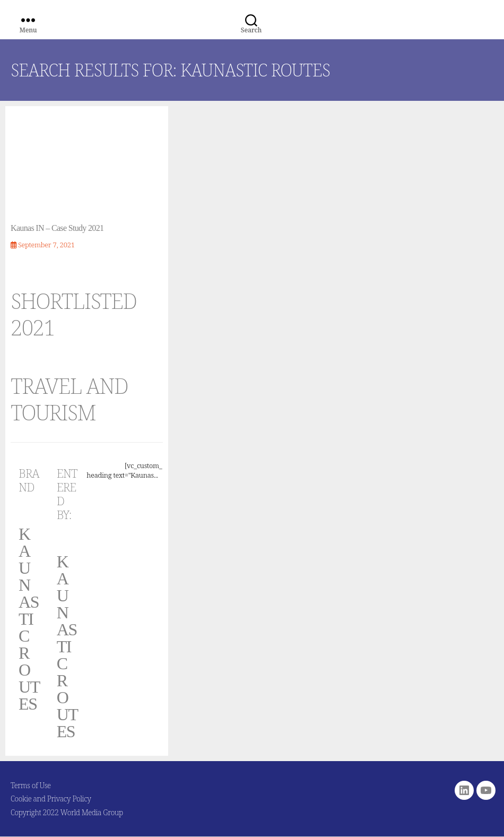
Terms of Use (31, 785)
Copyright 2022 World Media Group (67, 812)
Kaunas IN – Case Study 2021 (57, 228)
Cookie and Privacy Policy (51, 799)
